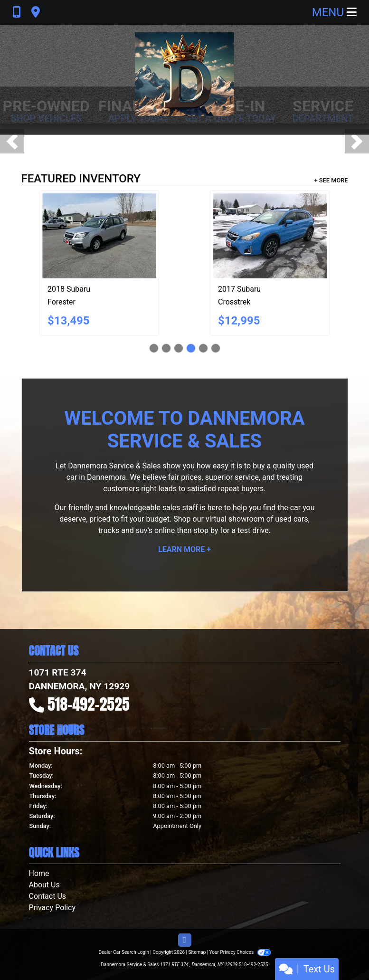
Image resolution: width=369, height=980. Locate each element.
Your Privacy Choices (240, 952)
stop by (206, 530)
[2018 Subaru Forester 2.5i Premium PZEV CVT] (99, 236)
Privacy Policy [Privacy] (52, 908)
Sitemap (197, 952)
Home (39, 873)
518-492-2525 (89, 704)
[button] (12, 141)
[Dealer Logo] (184, 74)
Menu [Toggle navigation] (334, 12)
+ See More (331, 180)
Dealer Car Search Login (124, 952)
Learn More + (184, 549)
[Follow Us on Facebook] (185, 941)
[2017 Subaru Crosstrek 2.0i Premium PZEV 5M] (270, 236)
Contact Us (48, 896)
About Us (44, 885)
